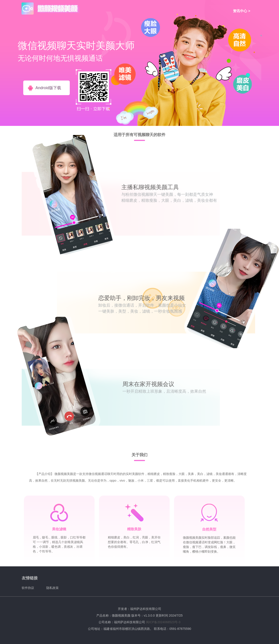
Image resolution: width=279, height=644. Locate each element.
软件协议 (28, 588)
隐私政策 (52, 588)
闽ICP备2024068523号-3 (163, 622)
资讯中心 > (242, 11)
